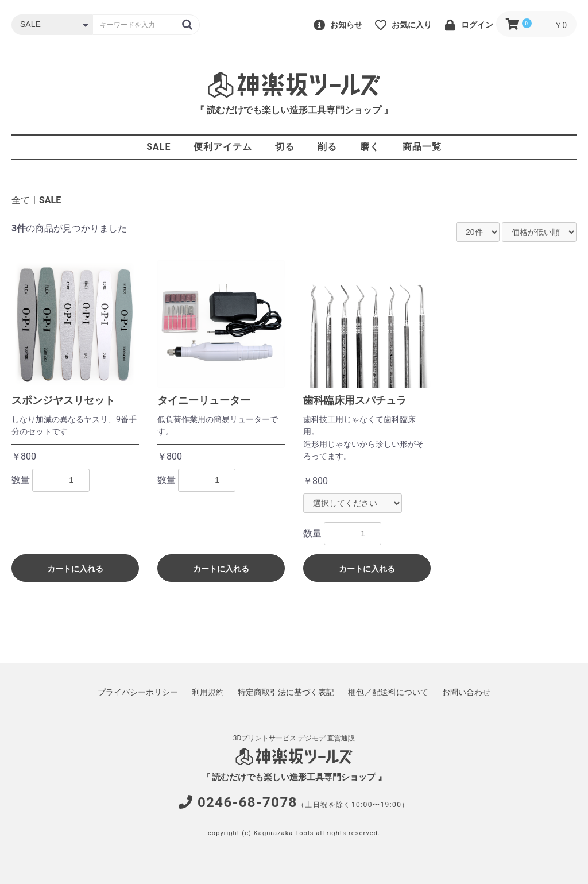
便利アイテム (223, 147)
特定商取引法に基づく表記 (286, 692)
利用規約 (208, 692)
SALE (158, 147)
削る (327, 147)
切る (285, 147)
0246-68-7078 (247, 802)
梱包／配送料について (388, 692)
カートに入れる (75, 569)
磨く (370, 147)
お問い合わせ (466, 692)
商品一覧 (422, 147)
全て (21, 200)
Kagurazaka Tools (284, 833)
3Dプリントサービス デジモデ (280, 738)
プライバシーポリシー (138, 692)
